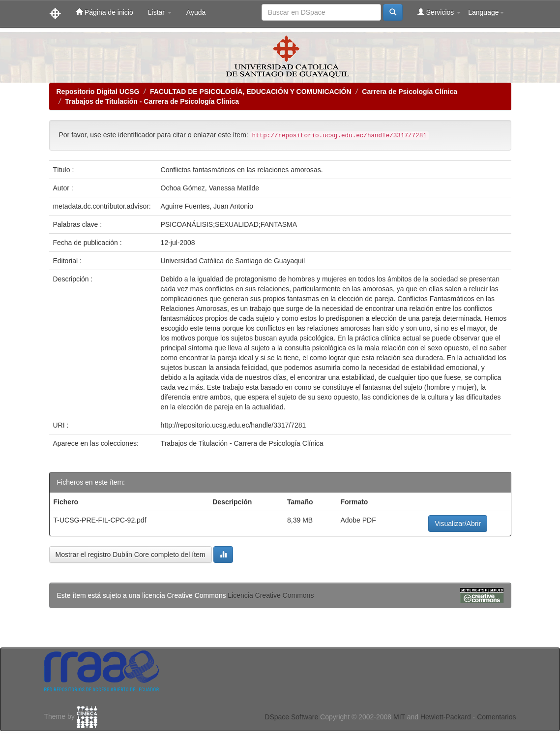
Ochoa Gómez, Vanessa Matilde (210, 188)
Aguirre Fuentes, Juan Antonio (207, 206)
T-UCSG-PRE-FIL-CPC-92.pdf (100, 520)
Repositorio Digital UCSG (98, 92)
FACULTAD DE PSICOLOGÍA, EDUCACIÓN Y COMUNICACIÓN (251, 92)
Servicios (439, 12)
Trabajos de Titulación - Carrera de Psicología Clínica (152, 101)
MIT (399, 717)
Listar (160, 12)
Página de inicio (104, 12)
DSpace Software (291, 717)
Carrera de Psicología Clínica (410, 92)
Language (486, 12)
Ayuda (196, 12)
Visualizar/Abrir (458, 524)
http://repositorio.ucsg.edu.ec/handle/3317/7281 (234, 425)
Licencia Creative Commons (271, 595)
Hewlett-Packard (446, 717)
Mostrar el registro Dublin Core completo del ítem (131, 555)
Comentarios (496, 717)
